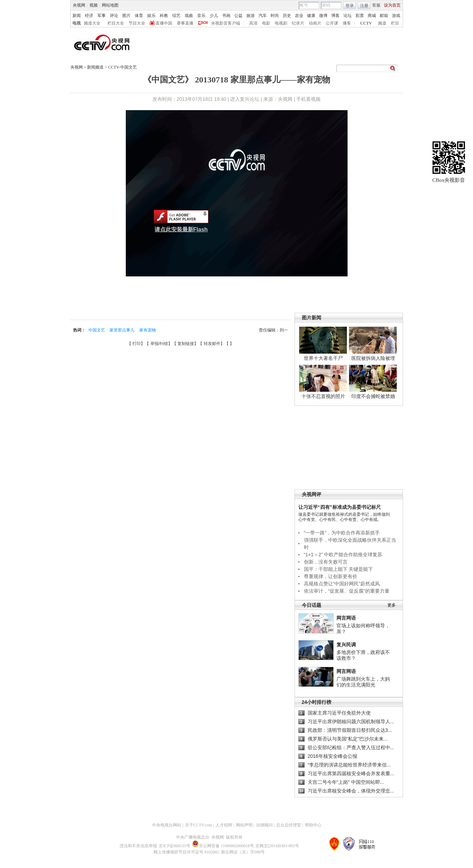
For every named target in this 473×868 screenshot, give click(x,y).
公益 (238, 16)
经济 (89, 16)
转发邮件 (212, 344)
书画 (226, 16)
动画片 (315, 23)
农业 (299, 16)
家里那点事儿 (122, 330)
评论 (114, 16)
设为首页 (392, 5)
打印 (137, 344)
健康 (311, 16)
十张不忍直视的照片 (323, 396)
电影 (266, 23)
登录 (350, 6)
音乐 (201, 16)
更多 (392, 605)
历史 (287, 16)
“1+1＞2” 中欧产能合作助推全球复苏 (343, 555)
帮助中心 (313, 825)
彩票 (360, 16)
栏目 (395, 23)
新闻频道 (96, 67)
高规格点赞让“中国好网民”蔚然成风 (342, 584)
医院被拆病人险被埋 (373, 358)
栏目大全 (116, 23)
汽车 (263, 16)
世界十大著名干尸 (323, 358)
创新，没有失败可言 (326, 562)
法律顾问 (264, 825)
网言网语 (346, 618)
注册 (364, 6)
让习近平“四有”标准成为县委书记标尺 (340, 507)
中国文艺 (97, 330)
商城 (372, 16)
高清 (253, 23)
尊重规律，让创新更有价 (331, 576)
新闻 (77, 16)
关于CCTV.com (199, 825)
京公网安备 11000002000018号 (223, 846)
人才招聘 (224, 825)
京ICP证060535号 (174, 846)
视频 (94, 5)
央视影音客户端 (226, 23)
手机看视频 (308, 99)
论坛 (348, 16)
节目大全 (137, 23)
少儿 (214, 16)
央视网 (79, 5)
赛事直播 (185, 23)
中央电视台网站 (167, 825)
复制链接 (186, 344)
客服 (376, 5)
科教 (164, 16)
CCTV (366, 23)
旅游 (251, 16)
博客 (335, 16)
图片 (126, 16)
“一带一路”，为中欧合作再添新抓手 (342, 533)
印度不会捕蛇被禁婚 (373, 396)
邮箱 (384, 16)
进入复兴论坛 (245, 99)
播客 (347, 23)
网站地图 (110, 5)
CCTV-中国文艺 (122, 67)
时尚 (275, 16)
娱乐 (151, 16)
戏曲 (189, 16)
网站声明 (244, 825)
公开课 (332, 23)
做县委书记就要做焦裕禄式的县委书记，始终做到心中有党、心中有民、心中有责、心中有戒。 (344, 517)
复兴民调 (346, 645)
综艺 (176, 16)
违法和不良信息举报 (138, 846)
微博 (323, 16)
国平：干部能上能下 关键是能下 (339, 569)
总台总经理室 (289, 825)
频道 (382, 23)
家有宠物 (148, 330)
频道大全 (92, 23)
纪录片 (298, 23)
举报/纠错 (159, 344)
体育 (139, 16)
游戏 (396, 16)
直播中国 (164, 23)
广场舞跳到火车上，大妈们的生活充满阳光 (363, 682)
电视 (77, 23)
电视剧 (281, 23)
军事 (102, 16)
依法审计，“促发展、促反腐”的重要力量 (347, 591)
